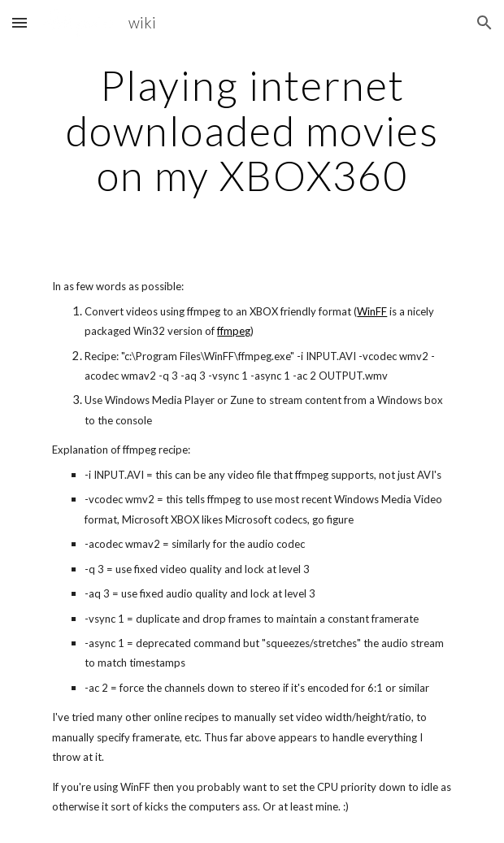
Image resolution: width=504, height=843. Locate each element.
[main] (252, 130)
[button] (20, 22)
